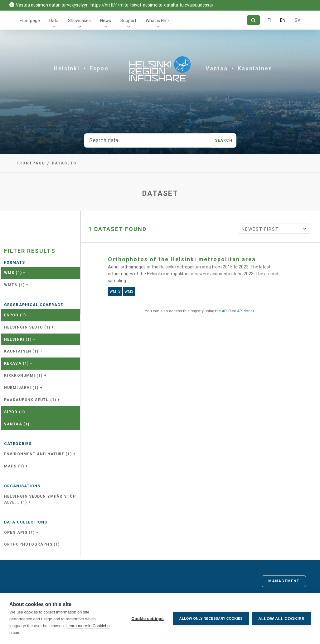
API (225, 311)
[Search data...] (148, 140)
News (106, 21)
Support (128, 21)
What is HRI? (158, 21)
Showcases (79, 21)
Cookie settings (148, 619)
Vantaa (217, 68)
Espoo (99, 68)
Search (224, 140)
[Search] (253, 20)
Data (54, 21)
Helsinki (67, 68)
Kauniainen (255, 68)
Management (284, 581)
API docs (245, 311)
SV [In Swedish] (298, 20)
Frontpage (30, 21)
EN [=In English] (283, 20)
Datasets (64, 163)
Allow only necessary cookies (211, 618)
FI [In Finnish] (269, 20)
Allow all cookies (281, 619)
